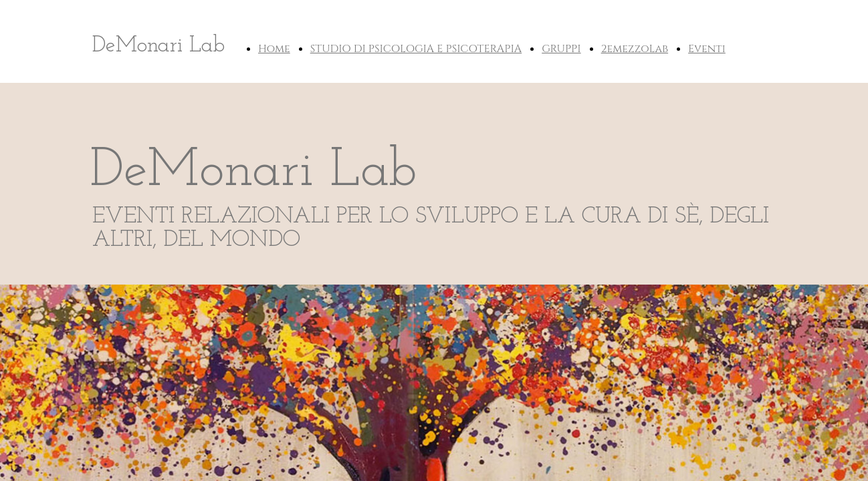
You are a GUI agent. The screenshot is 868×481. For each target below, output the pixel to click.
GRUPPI (561, 49)
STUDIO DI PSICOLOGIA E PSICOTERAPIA (416, 49)
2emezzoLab (635, 49)
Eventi (707, 49)
